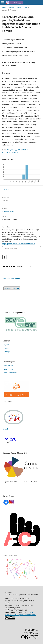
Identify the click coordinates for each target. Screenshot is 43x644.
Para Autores (8, 369)
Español (6, 348)
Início (4, 8)
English (6, 345)
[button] (4, 257)
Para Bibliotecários (10, 373)
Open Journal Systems (12, 278)
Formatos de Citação (11, 248)
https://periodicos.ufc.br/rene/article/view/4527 (19, 244)
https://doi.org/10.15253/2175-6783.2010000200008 (15, 151)
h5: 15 (6, 429)
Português (7, 352)
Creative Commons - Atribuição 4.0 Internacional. (20, 614)
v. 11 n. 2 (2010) (22, 8)
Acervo (11, 8)
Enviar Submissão (12, 288)
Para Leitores (8, 366)
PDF (7, 190)
